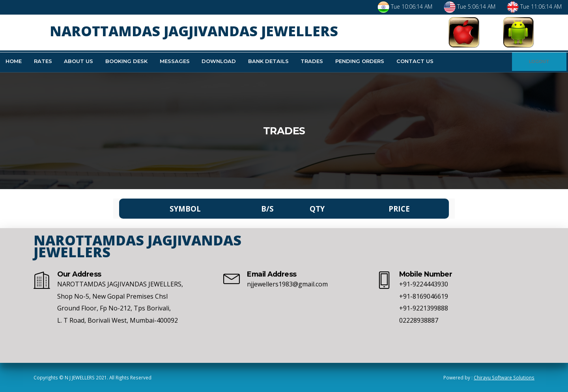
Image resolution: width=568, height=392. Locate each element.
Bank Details (268, 61)
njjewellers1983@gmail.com (287, 284)
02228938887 (419, 320)
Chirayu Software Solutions (504, 377)
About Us (78, 61)
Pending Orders (360, 61)
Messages (175, 61)
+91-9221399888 (424, 308)
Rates (43, 61)
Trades (312, 61)
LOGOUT (539, 61)
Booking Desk (126, 61)
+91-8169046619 (424, 296)
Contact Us (415, 61)
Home (14, 61)
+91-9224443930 (424, 284)
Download (219, 61)
